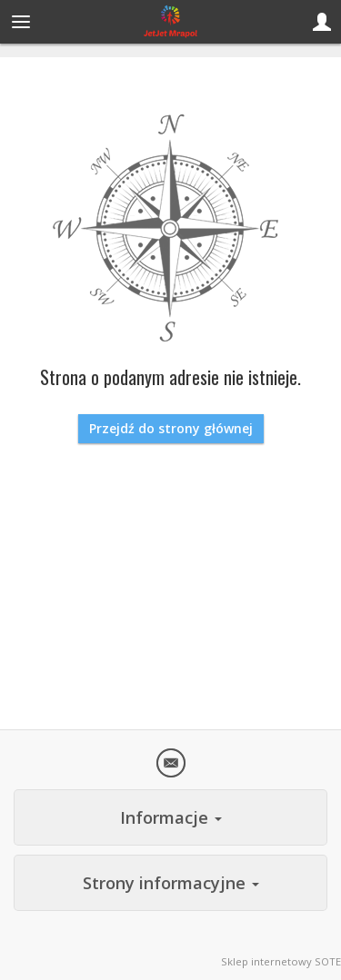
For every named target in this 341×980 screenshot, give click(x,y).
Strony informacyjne (171, 883)
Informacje (171, 817)
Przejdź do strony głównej (171, 428)
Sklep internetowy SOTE (281, 961)
